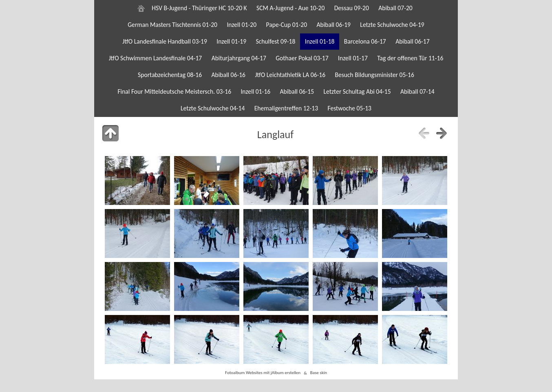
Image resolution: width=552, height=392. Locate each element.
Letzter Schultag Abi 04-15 (357, 91)
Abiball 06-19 (333, 25)
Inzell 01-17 (353, 58)
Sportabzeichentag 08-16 (170, 75)
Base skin (319, 373)
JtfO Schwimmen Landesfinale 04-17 (156, 58)
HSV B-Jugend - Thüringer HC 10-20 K (199, 8)
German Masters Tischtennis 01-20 (172, 25)
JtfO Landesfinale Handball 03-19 (165, 41)
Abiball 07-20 (395, 8)
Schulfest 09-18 (275, 41)
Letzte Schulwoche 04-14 (213, 108)
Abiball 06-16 (228, 75)
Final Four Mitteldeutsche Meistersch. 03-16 (174, 91)
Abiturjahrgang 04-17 (239, 58)
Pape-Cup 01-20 (287, 25)
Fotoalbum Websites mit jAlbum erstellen (263, 373)
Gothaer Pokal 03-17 (302, 58)
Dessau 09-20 (352, 8)
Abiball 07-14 (417, 91)
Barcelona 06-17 (365, 41)
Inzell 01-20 (242, 25)
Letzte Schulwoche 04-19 (392, 25)
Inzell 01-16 (255, 91)
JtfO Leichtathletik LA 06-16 (290, 75)
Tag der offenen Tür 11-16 (410, 58)
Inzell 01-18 (320, 41)
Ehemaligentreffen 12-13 (286, 108)
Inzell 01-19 (231, 41)
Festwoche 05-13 (349, 108)
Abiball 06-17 (413, 41)
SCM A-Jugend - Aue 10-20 (290, 8)
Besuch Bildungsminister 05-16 (374, 75)
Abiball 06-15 (297, 91)
